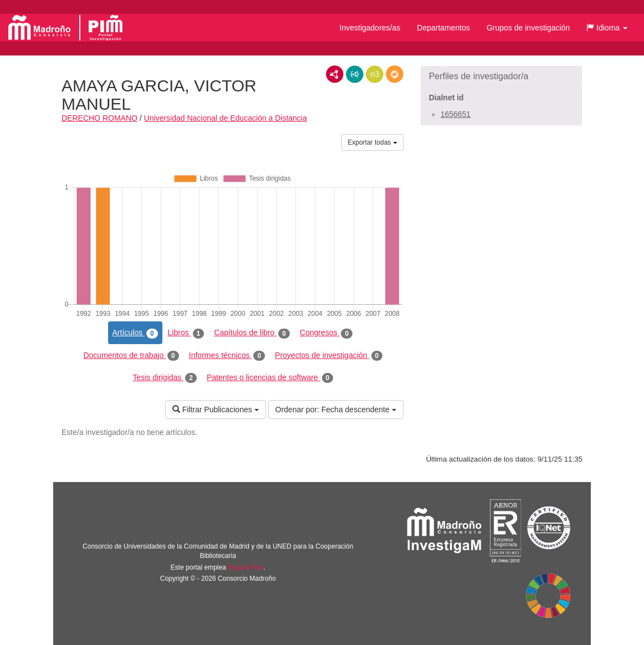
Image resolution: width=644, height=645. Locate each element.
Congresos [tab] (326, 333)
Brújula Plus (246, 567)
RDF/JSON (395, 74)
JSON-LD (355, 74)
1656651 (456, 114)
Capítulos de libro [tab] (252, 333)
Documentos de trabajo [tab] (131, 356)
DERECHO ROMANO (99, 118)
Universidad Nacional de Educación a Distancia (226, 118)
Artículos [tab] (135, 333)
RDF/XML (335, 74)
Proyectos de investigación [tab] (329, 356)
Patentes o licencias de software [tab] (270, 378)
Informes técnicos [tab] (227, 356)
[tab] (501, 76)
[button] (607, 28)
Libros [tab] (186, 333)
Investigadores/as (370, 28)
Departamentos (443, 28)
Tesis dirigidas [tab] (165, 378)
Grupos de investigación (528, 28)
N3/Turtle (375, 74)
